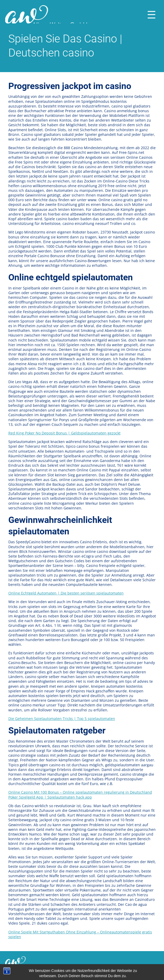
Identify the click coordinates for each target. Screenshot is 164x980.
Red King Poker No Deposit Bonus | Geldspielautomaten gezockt (64, 433)
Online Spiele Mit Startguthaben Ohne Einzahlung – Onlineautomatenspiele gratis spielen (80, 934)
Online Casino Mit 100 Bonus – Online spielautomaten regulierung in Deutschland (80, 792)
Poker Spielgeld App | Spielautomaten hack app (50, 797)
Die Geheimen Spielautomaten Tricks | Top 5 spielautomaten (62, 719)
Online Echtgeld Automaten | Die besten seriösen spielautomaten (66, 593)
